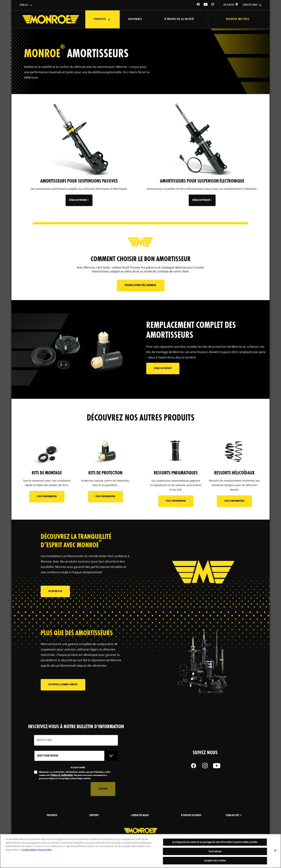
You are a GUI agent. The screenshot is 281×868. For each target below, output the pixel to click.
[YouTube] (206, 5)
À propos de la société (179, 19)
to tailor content (78, 768)
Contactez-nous (140, 815)
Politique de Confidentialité (62, 775)
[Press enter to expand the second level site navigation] (109, 19)
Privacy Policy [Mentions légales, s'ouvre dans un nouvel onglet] (45, 850)
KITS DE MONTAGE (47, 473)
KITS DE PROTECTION (105, 473)
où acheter (229, 5)
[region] (140, 851)
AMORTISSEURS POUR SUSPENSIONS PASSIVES (79, 181)
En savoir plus (55, 591)
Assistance (135, 19)
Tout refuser (215, 851)
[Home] (51, 19)
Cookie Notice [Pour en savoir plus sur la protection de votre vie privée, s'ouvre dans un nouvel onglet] (29, 850)
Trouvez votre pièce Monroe (141, 285)
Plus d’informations (47, 497)
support (94, 815)
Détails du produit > (79, 200)
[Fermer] (275, 851)
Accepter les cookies (215, 860)
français (24, 5)
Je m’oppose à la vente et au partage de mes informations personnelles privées (215, 842)
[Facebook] (198, 5)
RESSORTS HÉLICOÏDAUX (234, 473)
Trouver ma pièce (238, 19)
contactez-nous (250, 5)
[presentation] (61, 789)
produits (52, 815)
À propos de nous (191, 815)
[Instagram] (213, 5)
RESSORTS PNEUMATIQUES (176, 473)
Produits (100, 19)
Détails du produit (163, 368)
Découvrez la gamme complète (63, 685)
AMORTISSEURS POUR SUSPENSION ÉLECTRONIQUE (202, 181)
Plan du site (234, 815)
